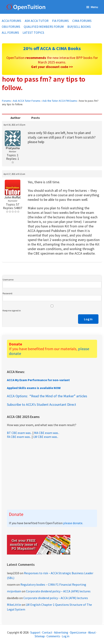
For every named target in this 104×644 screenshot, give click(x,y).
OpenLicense (78, 632)
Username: (8, 280)
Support (35, 632)
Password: (8, 293)
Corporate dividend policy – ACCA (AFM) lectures (58, 591)
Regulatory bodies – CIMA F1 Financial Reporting (53, 584)
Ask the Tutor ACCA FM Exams (60, 101)
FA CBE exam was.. (19, 437)
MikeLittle (14, 605)
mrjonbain (14, 591)
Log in (66, 636)
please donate (73, 523)
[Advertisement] (52, 474)
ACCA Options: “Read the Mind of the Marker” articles (47, 396)
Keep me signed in (12, 310)
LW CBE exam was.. (46, 437)
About (92, 632)
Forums (6, 101)
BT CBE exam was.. (19, 433)
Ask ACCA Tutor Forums (27, 101)
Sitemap (40, 636)
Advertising (61, 632)
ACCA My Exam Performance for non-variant (38, 380)
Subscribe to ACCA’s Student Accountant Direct (42, 404)
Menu (94, 7)
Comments (54, 636)
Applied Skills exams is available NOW (34, 388)
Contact (47, 632)
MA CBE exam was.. (47, 433)
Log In (88, 319)
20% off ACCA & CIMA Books (52, 48)
